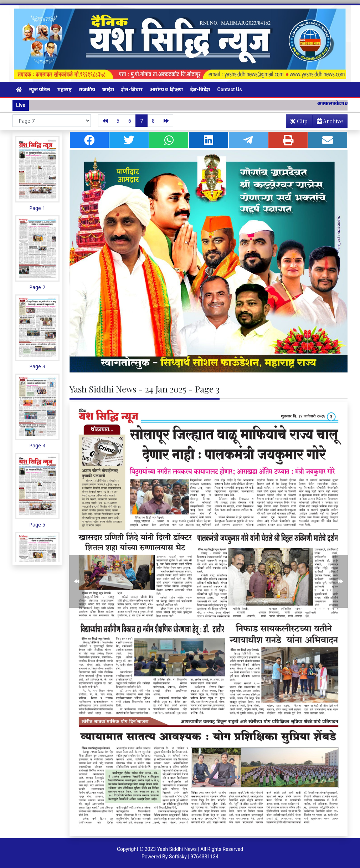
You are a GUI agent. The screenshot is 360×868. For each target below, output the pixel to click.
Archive (328, 122)
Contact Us (230, 89)
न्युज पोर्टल (40, 89)
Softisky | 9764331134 (194, 857)
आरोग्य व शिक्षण (166, 89)
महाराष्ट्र (65, 89)
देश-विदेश (200, 89)
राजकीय (87, 89)
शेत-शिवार (132, 89)
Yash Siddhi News (177, 849)
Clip (299, 121)
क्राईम (108, 89)
